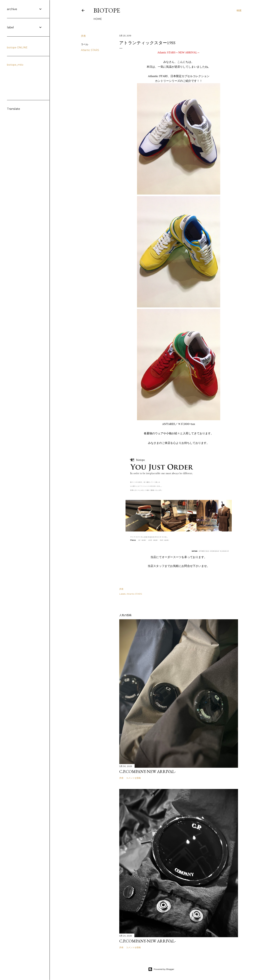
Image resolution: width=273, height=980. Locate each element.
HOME (98, 19)
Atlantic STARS (90, 50)
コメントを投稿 (133, 778)
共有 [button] (83, 36)
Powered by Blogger (161, 969)
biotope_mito (15, 65)
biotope (107, 10)
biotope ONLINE (17, 48)
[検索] (239, 10)
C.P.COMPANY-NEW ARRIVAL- (148, 771)
